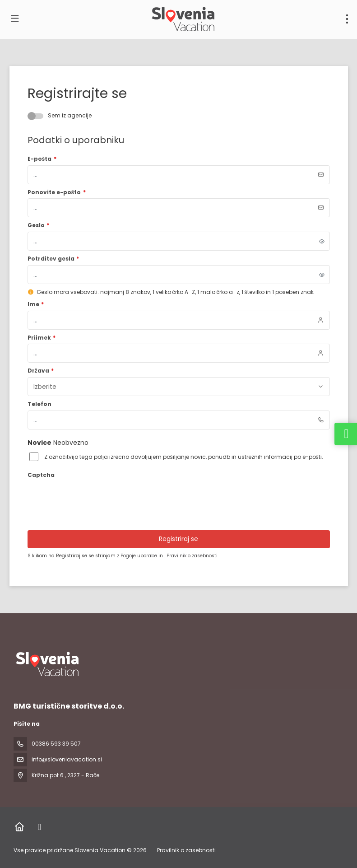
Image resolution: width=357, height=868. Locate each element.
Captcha (41, 475)
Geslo (39, 225)
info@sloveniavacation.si (67, 759)
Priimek (42, 338)
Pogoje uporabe (139, 556)
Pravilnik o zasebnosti (192, 556)
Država (41, 371)
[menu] (347, 19)
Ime (36, 304)
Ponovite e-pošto (57, 192)
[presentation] (96, 499)
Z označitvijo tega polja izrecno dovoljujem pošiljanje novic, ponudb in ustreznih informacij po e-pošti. (184, 457)
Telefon (39, 404)
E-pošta (42, 159)
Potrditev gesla (53, 259)
